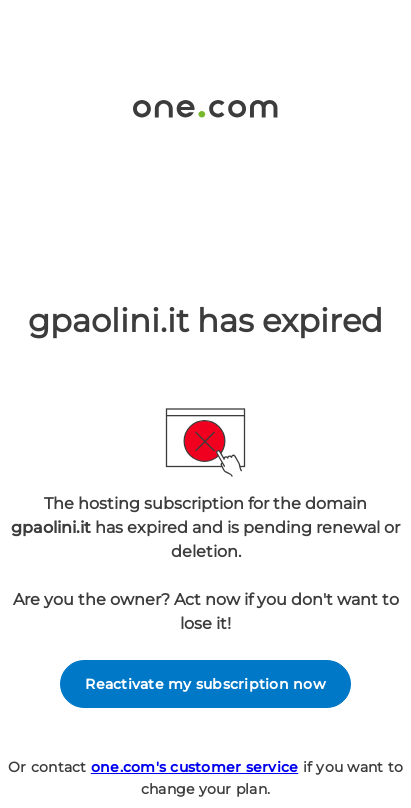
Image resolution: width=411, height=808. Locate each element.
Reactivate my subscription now (205, 684)
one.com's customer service (195, 767)
